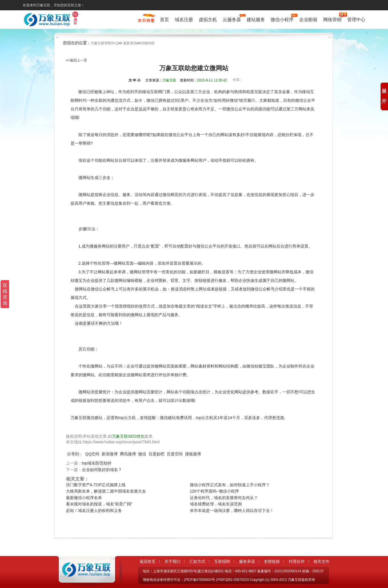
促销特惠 (146, 21)
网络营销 (332, 19)
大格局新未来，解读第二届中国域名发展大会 (106, 491)
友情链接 (272, 561)
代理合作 (297, 561)
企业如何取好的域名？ (102, 470)
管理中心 (356, 20)
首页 (164, 20)
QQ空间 (93, 454)
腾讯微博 (128, 454)
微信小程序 (282, 19)
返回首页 (148, 561)
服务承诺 (247, 561)
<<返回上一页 (77, 60)
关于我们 (172, 561)
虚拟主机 (208, 20)
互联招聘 (222, 561)
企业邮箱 (308, 20)
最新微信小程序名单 (84, 498)
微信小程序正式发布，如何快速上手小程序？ (230, 485)
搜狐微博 (193, 454)
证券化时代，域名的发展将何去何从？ (224, 498)
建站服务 (256, 20)
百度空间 (175, 454)
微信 (142, 454)
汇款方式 (197, 561)
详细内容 (148, 43)
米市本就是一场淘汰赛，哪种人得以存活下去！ (232, 511)
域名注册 (184, 20)
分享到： (75, 454)
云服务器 (232, 19)
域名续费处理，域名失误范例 (216, 504)
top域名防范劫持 (97, 463)
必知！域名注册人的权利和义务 (94, 511)
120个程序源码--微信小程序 (215, 491)
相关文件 (321, 561)
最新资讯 (130, 43)
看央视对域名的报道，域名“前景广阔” (99, 504)
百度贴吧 (156, 454)
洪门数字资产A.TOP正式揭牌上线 (96, 485)
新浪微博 (110, 454)
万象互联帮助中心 (104, 43)
